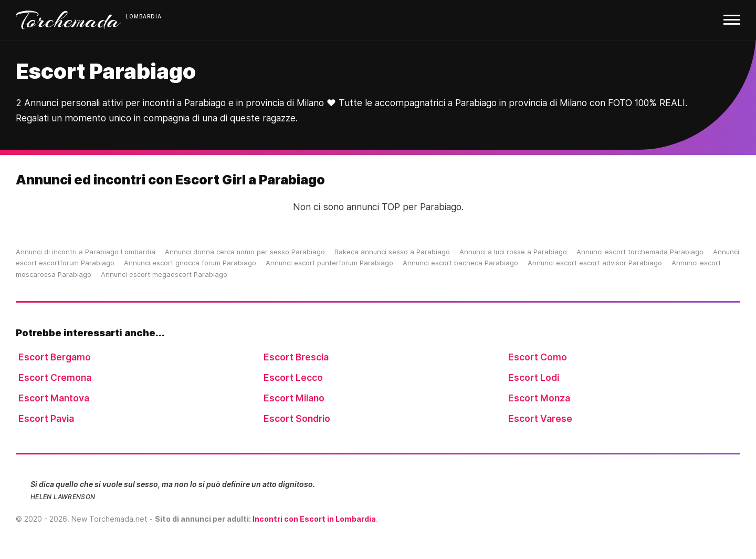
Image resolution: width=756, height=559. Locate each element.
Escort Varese (540, 418)
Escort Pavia (46, 418)
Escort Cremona (55, 377)
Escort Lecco (293, 377)
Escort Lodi (534, 377)
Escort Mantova (54, 398)
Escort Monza (539, 398)
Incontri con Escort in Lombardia (314, 519)
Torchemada (68, 20)
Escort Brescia (296, 357)
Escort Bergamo (55, 357)
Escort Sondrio (297, 418)
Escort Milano (294, 398)
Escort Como (538, 357)
